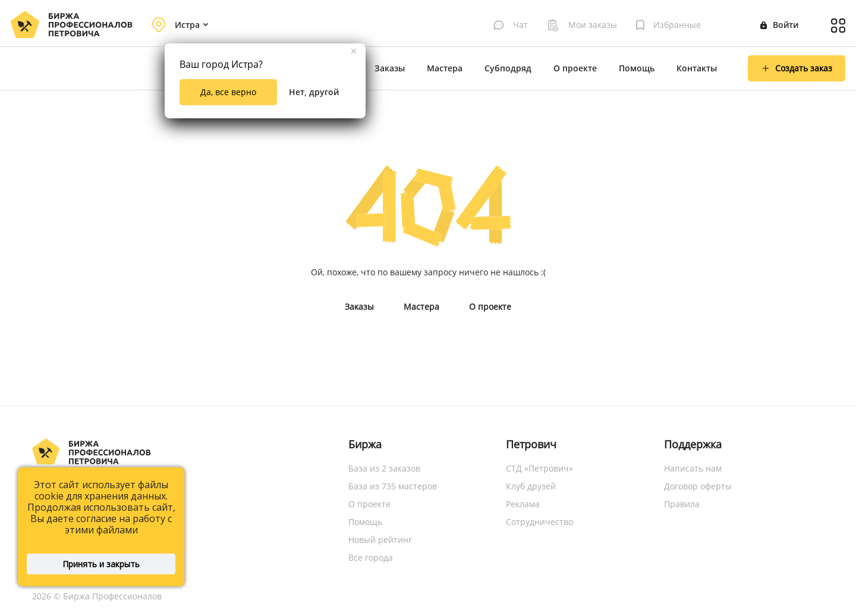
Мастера (445, 68)
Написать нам (693, 468)
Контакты (697, 68)
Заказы (390, 68)
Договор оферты (698, 486)
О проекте (575, 68)
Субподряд (508, 68)
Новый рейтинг (380, 540)
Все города (371, 557)
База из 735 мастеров (393, 486)
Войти (779, 25)
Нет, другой (314, 92)
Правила (682, 504)
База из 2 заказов (384, 468)
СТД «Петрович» (539, 468)
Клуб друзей (531, 486)
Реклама (523, 504)
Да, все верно (228, 92)
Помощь (637, 68)
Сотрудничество (539, 522)
